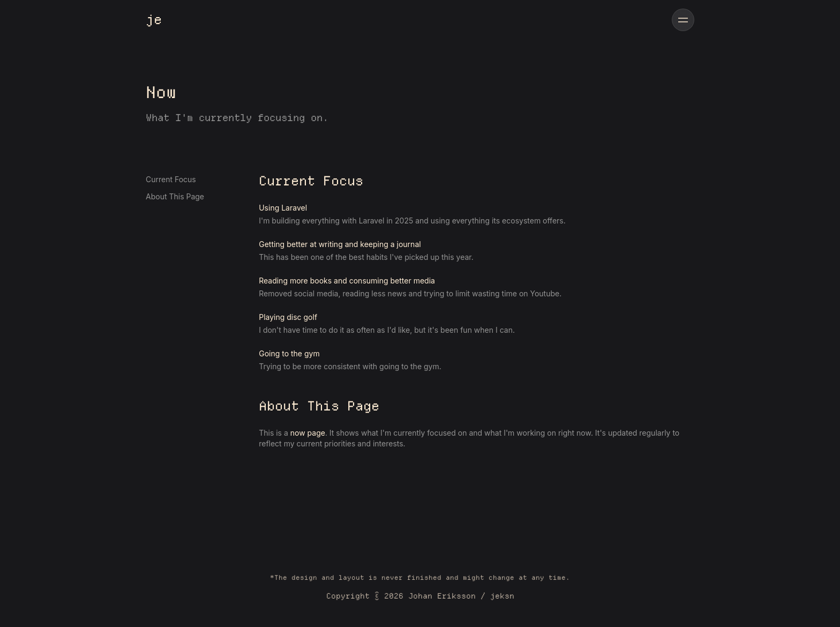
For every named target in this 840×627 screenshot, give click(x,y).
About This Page (175, 196)
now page (308, 433)
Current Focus (171, 179)
